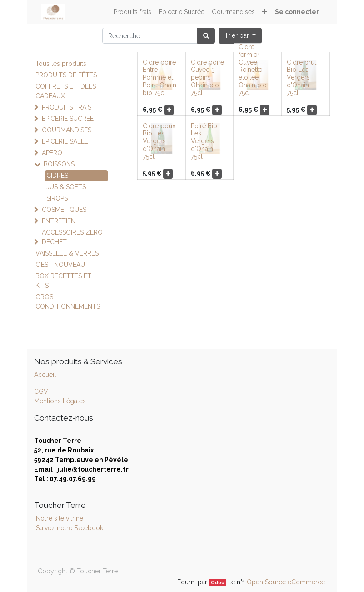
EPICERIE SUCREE (68, 119)
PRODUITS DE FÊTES (66, 75)
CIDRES (57, 176)
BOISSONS (59, 164)
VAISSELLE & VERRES (67, 253)
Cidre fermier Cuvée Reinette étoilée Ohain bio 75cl (253, 70)
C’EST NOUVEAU (60, 265)
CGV (41, 391)
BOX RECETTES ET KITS (63, 281)
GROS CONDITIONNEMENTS (68, 302)
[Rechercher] (206, 36)
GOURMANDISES (67, 130)
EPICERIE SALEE (65, 141)
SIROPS (57, 198)
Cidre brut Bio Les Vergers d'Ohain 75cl (302, 78)
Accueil (45, 375)
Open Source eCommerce (286, 582)
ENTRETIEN (59, 221)
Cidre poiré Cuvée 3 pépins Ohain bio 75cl (207, 78)
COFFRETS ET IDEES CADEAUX (66, 91)
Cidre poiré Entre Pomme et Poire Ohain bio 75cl (160, 78)
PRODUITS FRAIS (67, 107)
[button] (265, 12)
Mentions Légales (60, 401)
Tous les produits (61, 64)
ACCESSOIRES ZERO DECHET (72, 237)
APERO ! (54, 153)
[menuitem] (132, 12)
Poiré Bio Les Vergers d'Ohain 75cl (204, 141)
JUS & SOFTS (66, 187)
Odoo (218, 582)
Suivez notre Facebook (70, 528)
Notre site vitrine (59, 518)
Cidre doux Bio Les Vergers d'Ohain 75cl (159, 141)
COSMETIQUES (64, 210)
